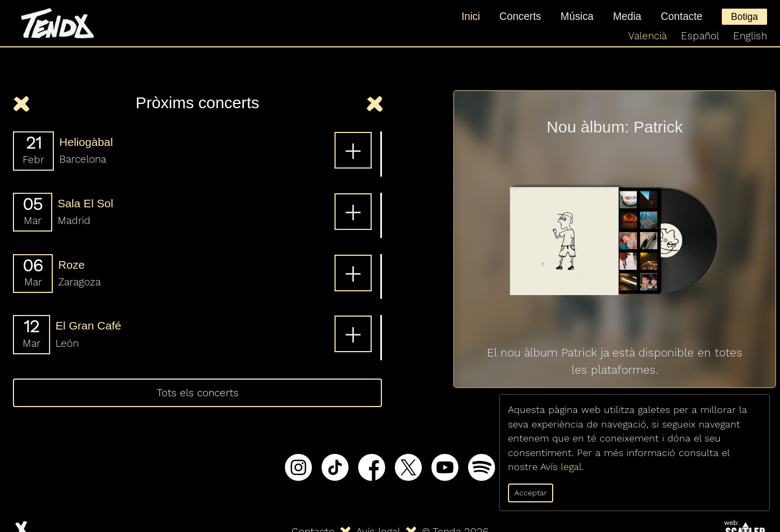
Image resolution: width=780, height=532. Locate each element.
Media (627, 16)
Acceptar (531, 493)
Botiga (744, 17)
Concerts (520, 16)
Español (700, 36)
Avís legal (561, 467)
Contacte (682, 16)
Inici (471, 16)
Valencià (647, 36)
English (750, 36)
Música (577, 16)
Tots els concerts (198, 393)
